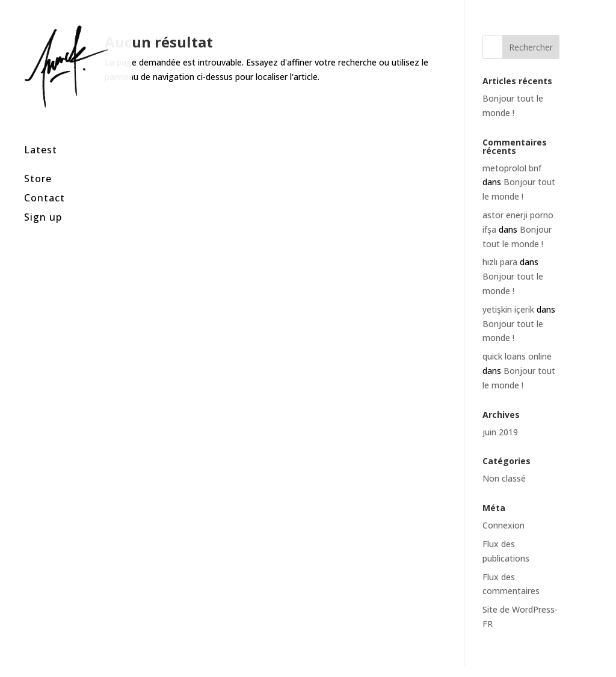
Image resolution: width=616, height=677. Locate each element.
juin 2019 (500, 432)
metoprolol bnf (512, 168)
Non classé (504, 478)
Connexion (504, 525)
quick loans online (517, 356)
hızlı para (500, 262)
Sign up (43, 201)
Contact (45, 182)
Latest (41, 134)
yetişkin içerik (508, 309)
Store (38, 163)
